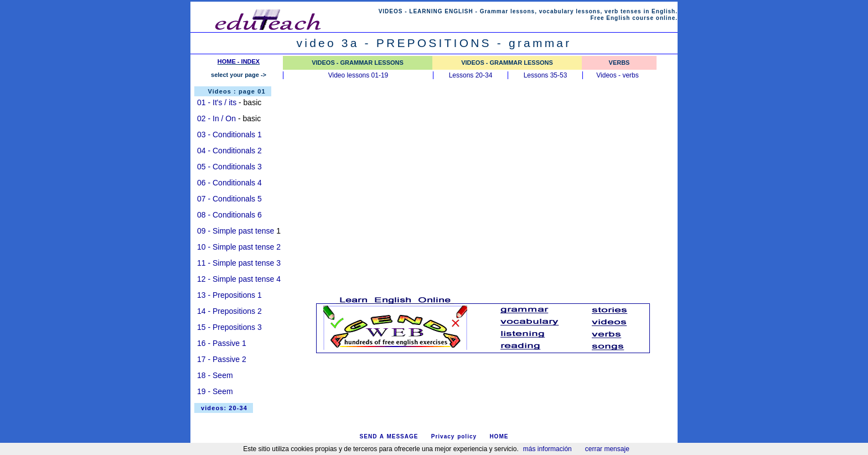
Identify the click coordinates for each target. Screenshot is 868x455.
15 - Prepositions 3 (229, 327)
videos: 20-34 (224, 408)
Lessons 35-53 (546, 75)
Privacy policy (454, 436)
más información (547, 449)
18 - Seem (215, 375)
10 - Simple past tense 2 (239, 247)
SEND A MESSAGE (389, 436)
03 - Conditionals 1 (229, 135)
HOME (499, 436)
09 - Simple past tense (236, 231)
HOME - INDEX (239, 61)
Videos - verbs (617, 75)
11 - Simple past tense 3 (239, 263)
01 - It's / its (217, 102)
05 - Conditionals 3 (229, 167)
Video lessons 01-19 (358, 75)
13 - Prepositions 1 (229, 295)
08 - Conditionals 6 (229, 215)
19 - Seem (215, 391)
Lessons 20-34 (471, 75)
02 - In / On (216, 118)
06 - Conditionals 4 (229, 183)
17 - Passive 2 (222, 359)
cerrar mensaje (607, 449)
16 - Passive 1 (222, 343)
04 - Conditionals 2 (229, 151)
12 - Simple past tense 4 (239, 279)
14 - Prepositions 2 (229, 311)
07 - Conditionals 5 (229, 199)
